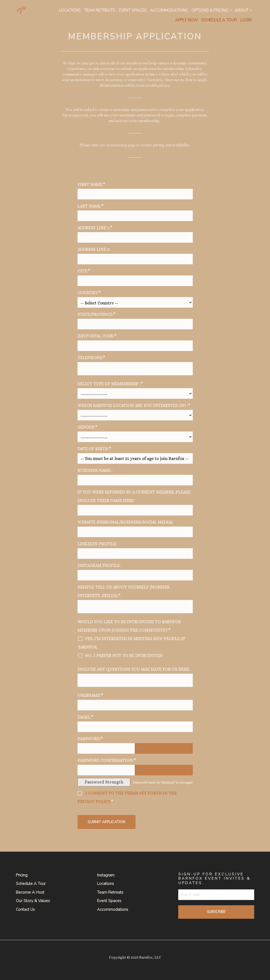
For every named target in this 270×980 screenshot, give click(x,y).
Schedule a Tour (31, 884)
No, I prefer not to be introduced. (124, 656)
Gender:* (87, 427)
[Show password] (164, 748)
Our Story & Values (33, 901)
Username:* (90, 695)
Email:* (85, 717)
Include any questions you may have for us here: (134, 669)
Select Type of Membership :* (110, 384)
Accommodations (169, 10)
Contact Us (25, 909)
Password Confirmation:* (107, 760)
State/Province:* (97, 314)
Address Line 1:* (95, 228)
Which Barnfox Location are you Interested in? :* (134, 405)
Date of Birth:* (94, 449)
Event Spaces (133, 10)
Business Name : (95, 470)
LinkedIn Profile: (97, 544)
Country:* (89, 293)
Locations (70, 10)
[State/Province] (135, 324)
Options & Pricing (210, 10)
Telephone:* (91, 358)
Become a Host (30, 892)
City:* (84, 271)
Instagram (106, 875)
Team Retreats (100, 10)
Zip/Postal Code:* (97, 336)
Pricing (22, 875)
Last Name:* (91, 206)
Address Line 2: (94, 249)
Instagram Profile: (99, 566)
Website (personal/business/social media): (125, 522)
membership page (121, 145)
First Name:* (91, 184)
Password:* (90, 739)
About (242, 10)
